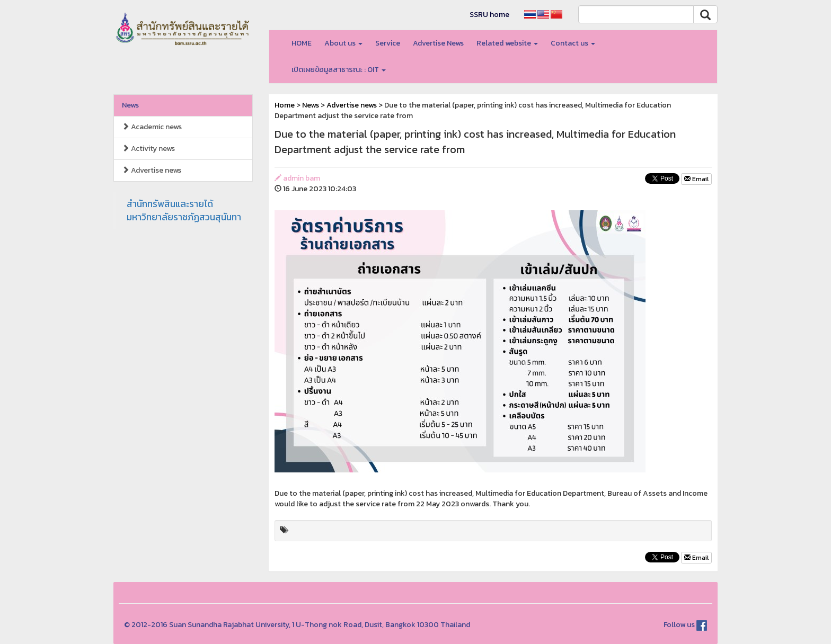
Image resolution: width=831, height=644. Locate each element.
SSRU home (489, 15)
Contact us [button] (573, 43)
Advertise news (152, 170)
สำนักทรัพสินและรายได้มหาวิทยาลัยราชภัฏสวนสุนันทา (184, 211)
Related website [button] (507, 43)
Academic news (152, 127)
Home (285, 105)
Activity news (148, 149)
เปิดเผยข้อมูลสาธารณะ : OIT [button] (339, 70)
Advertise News (438, 43)
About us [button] (343, 43)
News (130, 105)
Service (388, 43)
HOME (302, 43)
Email (696, 179)
